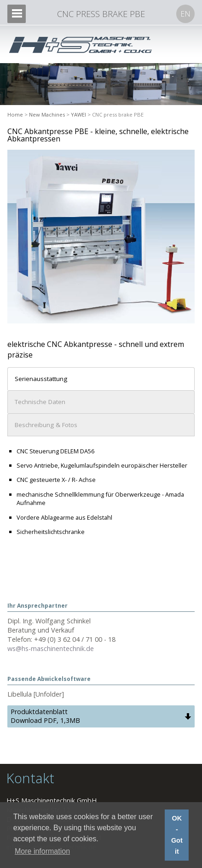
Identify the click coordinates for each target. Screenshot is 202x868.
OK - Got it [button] (177, 835)
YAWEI (78, 114)
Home (15, 114)
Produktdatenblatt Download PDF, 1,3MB (45, 716)
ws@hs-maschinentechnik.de (51, 648)
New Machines (47, 114)
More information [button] (42, 851)
